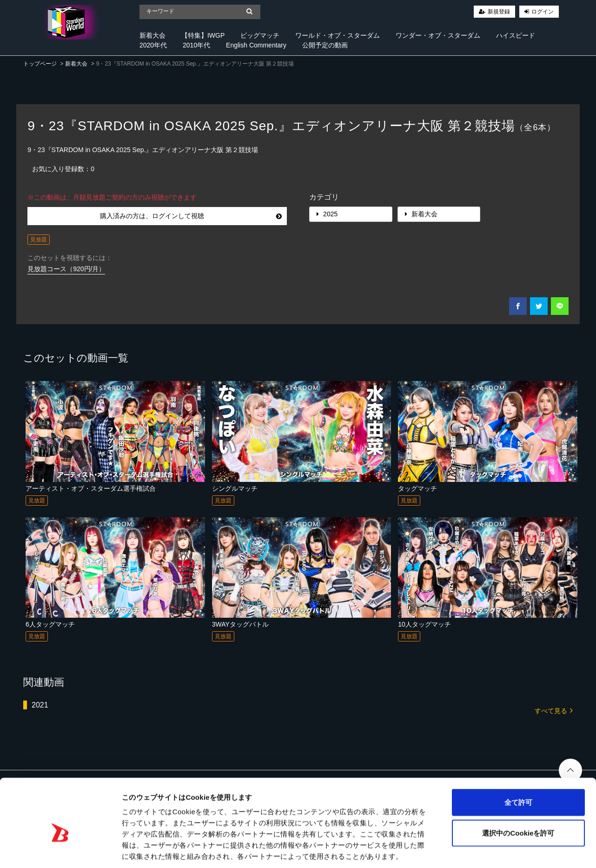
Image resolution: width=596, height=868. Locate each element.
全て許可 (518, 758)
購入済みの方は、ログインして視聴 (191, 216)
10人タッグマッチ (424, 624)
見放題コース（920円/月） (66, 269)
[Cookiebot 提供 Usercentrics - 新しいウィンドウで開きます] (60, 850)
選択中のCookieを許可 (518, 789)
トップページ (40, 64)
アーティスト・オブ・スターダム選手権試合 (91, 488)
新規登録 (499, 12)
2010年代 (196, 45)
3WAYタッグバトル (240, 624)
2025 (327, 214)
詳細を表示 (449, 850)
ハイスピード (516, 35)
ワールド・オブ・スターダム (338, 35)
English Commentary (256, 45)
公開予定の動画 (325, 45)
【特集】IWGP (203, 35)
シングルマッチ (235, 488)
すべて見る (554, 710)
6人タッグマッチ (50, 624)
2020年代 (153, 45)
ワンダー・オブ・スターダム (438, 35)
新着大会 (152, 35)
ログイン (543, 12)
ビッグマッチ (260, 35)
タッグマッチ (417, 488)
